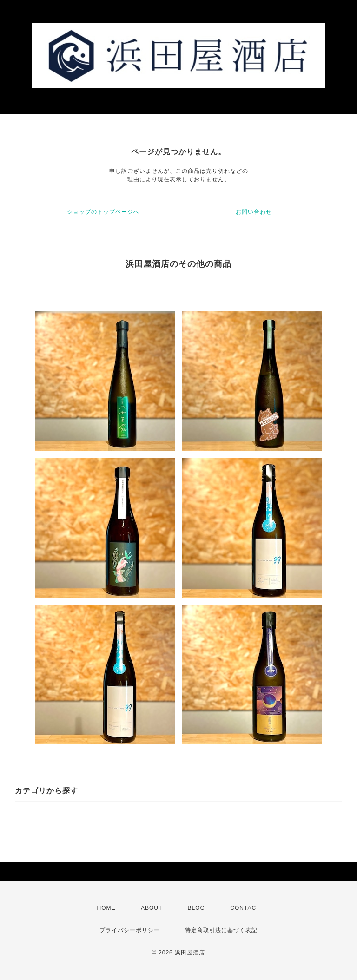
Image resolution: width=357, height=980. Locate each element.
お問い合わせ (254, 212)
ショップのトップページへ (103, 212)
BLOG (196, 908)
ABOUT (152, 908)
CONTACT (245, 908)
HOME (106, 908)
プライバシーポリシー (130, 930)
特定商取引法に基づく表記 (221, 930)
